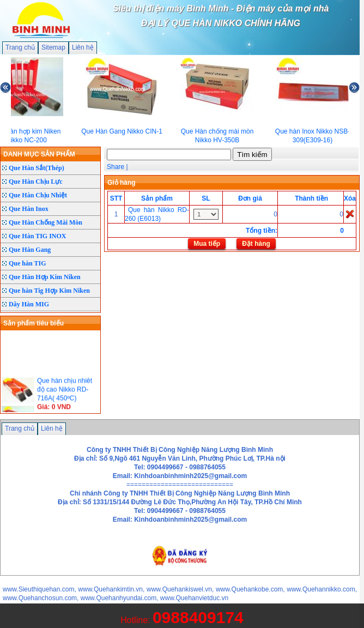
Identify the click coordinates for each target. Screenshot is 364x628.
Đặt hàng (256, 244)
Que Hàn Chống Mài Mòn (45, 222)
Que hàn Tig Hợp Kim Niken (49, 291)
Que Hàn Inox (29, 209)
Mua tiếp (207, 244)
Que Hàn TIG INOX (37, 236)
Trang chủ (20, 47)
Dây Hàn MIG (29, 304)
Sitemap (53, 47)
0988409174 (198, 617)
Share (116, 167)
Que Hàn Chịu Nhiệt (38, 195)
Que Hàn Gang (30, 250)
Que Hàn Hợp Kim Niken (45, 277)
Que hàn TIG (27, 263)
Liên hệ (83, 47)
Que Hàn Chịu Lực (36, 182)
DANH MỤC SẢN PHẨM (39, 154)
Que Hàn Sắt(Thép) (37, 168)
